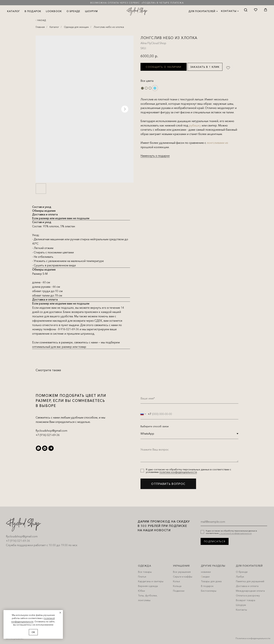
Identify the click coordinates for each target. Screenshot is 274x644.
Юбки (141, 591)
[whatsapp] (38, 448)
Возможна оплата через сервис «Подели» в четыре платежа (137, 3)
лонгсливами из (217, 143)
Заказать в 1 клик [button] (205, 67)
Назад (42, 20)
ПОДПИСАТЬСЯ (215, 541)
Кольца (177, 586)
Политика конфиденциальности (253, 638)
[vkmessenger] (45, 448)
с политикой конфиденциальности (235, 533)
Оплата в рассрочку (248, 595)
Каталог (54, 27)
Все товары (145, 572)
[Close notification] (60, 613)
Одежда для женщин (76, 27)
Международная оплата (250, 591)
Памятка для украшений (250, 581)
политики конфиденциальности (178, 472)
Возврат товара (246, 600)
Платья (142, 577)
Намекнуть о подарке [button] (155, 156)
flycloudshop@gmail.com (51, 431)
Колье (176, 581)
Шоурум (241, 605)
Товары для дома (211, 581)
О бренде (242, 572)
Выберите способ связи (155, 426)
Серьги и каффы (183, 577)
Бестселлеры (209, 591)
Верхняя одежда (148, 586)
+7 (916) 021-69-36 (48, 435)
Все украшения (182, 572)
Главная (40, 27)
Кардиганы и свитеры (151, 581)
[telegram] (51, 448)
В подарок (207, 586)
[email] (234, 522)
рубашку (195, 125)
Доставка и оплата (247, 586)
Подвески (179, 591)
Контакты (241, 610)
